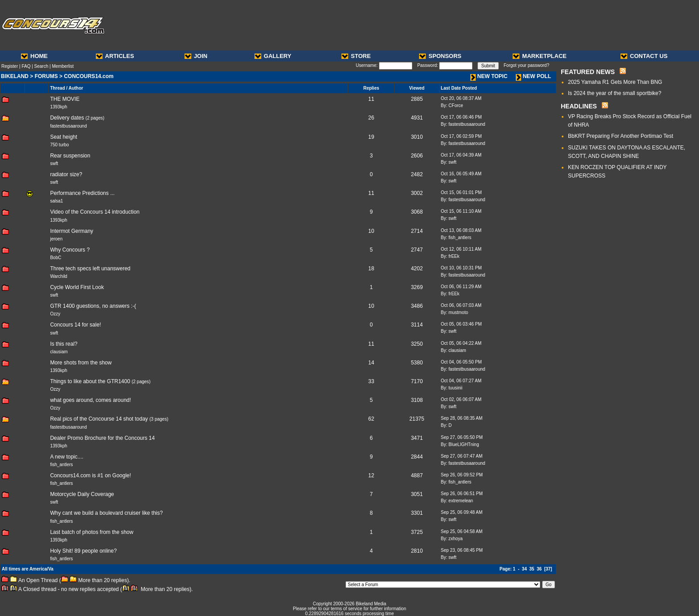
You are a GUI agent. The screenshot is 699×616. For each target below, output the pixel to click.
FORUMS (46, 76)
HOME (34, 56)
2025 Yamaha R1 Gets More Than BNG (615, 82)
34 (524, 569)
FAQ (26, 66)
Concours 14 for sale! (75, 325)
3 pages (159, 419)
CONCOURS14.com (88, 76)
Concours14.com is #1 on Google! (90, 475)
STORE (356, 56)
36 (539, 569)
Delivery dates (67, 118)
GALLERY (273, 56)
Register (10, 66)
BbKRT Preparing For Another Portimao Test (621, 136)
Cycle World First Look (77, 287)
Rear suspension (70, 156)
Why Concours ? (70, 250)
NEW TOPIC (489, 76)
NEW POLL (533, 76)
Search (41, 66)
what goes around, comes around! (90, 400)
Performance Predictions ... (82, 193)
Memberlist (63, 66)
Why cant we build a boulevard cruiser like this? (106, 513)
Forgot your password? (526, 65)
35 (532, 569)
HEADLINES (579, 106)
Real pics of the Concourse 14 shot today (99, 419)
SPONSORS (440, 56)
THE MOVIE (65, 99)
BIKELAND (15, 76)
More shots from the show (81, 363)
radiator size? (66, 174)
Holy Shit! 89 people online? (83, 551)
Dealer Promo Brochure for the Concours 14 (102, 438)
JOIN (196, 56)
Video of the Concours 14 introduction (95, 212)
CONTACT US (644, 56)
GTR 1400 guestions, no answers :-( (93, 306)
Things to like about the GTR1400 (90, 381)
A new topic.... (67, 457)
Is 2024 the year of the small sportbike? (615, 93)
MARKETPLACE (540, 56)
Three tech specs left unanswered (90, 269)
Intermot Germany (72, 231)
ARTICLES (115, 56)
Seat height (64, 137)
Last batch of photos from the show (92, 532)
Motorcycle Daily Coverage (82, 494)
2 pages (95, 118)
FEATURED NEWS (588, 72)
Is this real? (64, 344)
